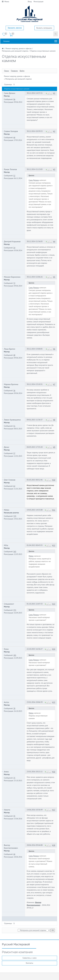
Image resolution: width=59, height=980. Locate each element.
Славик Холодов (11, 131)
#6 (54, 349)
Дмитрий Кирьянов (12, 241)
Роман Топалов (10, 169)
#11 (54, 510)
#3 (54, 169)
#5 (54, 277)
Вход (30, 2)
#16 (54, 772)
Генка (6, 649)
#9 (54, 447)
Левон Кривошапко (12, 420)
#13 (54, 604)
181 (15, 655)
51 (14, 426)
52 (14, 176)
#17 (54, 810)
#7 (54, 384)
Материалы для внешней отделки (18, 79)
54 (14, 248)
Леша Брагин (9, 349)
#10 (54, 480)
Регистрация (38, 2)
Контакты (29, 963)
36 (14, 391)
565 (15, 552)
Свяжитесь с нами (29, 958)
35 (14, 816)
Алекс (6, 772)
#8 (54, 420)
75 (14, 778)
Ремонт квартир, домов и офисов (17, 76)
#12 (54, 545)
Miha (6, 545)
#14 (54, 649)
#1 (54, 93)
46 (14, 137)
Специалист (9, 604)
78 (14, 708)
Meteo (7, 510)
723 (15, 516)
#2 (54, 131)
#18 (54, 845)
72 (14, 283)
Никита (7, 810)
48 (14, 355)
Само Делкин (10, 93)
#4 (54, 242)
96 (14, 99)
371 (15, 610)
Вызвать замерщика (44, 28)
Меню (5, 2)
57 (14, 453)
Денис (7, 447)
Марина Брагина (11, 384)
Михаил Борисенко (12, 277)
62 (14, 486)
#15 (54, 702)
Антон (6, 702)
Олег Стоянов (10, 480)
